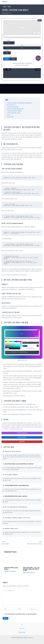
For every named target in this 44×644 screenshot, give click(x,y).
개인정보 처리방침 (22, 632)
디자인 (9, 7)
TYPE (10, 57)
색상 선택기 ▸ (22, 442)
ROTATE (7, 50)
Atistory (5, 2)
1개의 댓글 (6, 571)
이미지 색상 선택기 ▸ (22, 437)
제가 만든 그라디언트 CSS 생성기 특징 (15, 109)
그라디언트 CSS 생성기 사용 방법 (14, 111)
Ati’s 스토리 (22, 629)
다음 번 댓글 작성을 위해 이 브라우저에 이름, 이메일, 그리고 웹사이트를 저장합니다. (21, 614)
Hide (40, 20)
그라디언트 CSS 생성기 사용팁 (14, 113)
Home (5, 7)
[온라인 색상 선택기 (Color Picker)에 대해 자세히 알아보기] (10, 560)
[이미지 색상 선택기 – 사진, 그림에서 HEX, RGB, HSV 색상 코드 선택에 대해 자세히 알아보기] (29, 560)
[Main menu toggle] (42, 2)
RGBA (22, 45)
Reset (38, 58)
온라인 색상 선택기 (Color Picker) (11, 568)
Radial (13, 59)
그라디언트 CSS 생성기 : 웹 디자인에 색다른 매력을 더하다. (20, 103)
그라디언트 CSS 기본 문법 (13, 107)
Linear (7, 59)
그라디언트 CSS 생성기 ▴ (22, 433)
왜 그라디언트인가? (11, 105)
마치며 (8, 115)
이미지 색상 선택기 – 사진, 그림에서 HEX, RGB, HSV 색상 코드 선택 (31, 569)
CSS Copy (38, 69)
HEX (9, 40)
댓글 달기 (25, 573)
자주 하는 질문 (10, 117)
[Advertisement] (22, 89)
